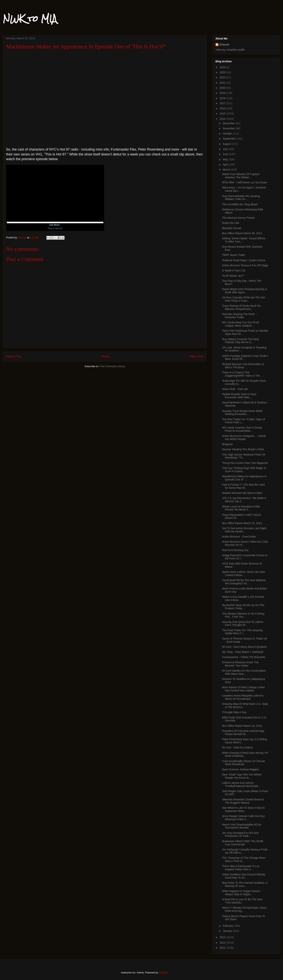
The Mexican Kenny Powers (238, 218)
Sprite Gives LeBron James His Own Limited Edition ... (243, 573)
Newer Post (14, 356)
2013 (223, 937)
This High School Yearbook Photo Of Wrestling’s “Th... (243, 456)
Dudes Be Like (231, 223)
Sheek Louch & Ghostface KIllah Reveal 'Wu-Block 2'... (241, 508)
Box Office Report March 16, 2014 (242, 726)
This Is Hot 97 (55, 228)
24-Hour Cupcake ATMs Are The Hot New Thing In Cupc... (243, 299)
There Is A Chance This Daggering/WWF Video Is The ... (242, 374)
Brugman (227, 444)
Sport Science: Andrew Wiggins (240, 769)
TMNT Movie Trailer (234, 255)
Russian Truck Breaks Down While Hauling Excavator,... (242, 413)
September (229, 139)
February (228, 926)
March (227, 170)
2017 (223, 103)
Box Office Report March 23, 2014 (242, 523)
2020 (223, 88)
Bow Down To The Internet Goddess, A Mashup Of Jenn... (245, 884)
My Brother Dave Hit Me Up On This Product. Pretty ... (243, 607)
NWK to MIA (30, 19)
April (226, 164)
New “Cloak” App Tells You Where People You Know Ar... (242, 776)
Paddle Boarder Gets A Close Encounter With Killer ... (239, 396)
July (225, 149)
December (229, 123)
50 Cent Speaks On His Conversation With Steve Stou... (244, 672)
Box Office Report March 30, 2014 (242, 233)
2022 (223, 77)
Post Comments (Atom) (112, 366)
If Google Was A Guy (234, 712)
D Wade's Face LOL (234, 270)
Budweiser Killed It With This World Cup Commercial (243, 843)
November (229, 128)
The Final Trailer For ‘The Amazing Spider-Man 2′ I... (242, 632)
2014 (223, 119)
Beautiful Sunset (232, 228)
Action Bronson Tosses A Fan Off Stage (245, 265)
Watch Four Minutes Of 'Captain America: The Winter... (241, 176)
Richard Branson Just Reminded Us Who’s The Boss (243, 366)
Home (105, 356)
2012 (223, 943)
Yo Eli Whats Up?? (233, 276)
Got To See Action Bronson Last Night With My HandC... (244, 530)
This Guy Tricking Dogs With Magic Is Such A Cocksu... (244, 470)
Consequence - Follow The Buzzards (244, 657)
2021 (223, 83)
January (228, 931)
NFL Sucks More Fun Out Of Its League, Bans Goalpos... (241, 324)
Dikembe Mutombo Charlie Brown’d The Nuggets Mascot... (243, 801)
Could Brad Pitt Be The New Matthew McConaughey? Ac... (244, 582)
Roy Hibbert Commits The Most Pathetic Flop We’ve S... (240, 341)
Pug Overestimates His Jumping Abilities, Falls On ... (241, 198)
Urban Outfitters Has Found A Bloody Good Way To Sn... (244, 876)
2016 (223, 108)
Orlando (224, 45)
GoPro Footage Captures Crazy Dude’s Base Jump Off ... (245, 357)
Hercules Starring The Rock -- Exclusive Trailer (240, 316)
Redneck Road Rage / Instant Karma (244, 260)
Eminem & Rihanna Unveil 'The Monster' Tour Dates (240, 664)
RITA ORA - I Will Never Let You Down (245, 182)
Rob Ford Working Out (235, 550)
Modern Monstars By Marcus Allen (242, 493)
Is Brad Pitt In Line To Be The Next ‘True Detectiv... (242, 901)
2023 (223, 72)
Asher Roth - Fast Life (235, 389)
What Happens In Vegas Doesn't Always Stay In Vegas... (241, 893)
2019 (223, 93)
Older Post (196, 356)
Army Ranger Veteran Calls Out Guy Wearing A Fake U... (243, 818)
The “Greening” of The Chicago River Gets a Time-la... (244, 859)
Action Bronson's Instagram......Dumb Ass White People (244, 437)
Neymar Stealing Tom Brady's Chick (243, 449)
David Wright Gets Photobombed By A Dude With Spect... (244, 291)
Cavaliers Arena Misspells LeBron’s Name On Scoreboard (243, 697)
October (228, 134)
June (226, 154)
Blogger (163, 973)
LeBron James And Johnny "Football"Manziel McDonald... (241, 784)
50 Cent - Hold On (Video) (237, 748)
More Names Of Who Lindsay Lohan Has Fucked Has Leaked (243, 689)
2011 (223, 948)
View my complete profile (230, 50)
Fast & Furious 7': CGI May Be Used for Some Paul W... (243, 486)
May (225, 159)
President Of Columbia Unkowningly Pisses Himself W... (243, 732)
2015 (223, 114)
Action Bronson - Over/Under (239, 537)
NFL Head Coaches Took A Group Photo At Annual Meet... (242, 429)
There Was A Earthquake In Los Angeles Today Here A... (241, 868)
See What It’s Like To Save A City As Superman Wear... (243, 809)
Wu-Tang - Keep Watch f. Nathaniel (243, 652)
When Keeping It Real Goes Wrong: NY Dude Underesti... (245, 754)
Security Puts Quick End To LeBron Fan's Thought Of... (243, 624)
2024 (223, 67)
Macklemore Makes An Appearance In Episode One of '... (244, 478)
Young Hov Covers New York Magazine (245, 463)
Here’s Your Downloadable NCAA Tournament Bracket (242, 826)
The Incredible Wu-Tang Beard (240, 204)
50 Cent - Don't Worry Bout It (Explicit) (244, 647)
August (227, 144)
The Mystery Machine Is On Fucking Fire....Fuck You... (243, 615)
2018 (223, 98)
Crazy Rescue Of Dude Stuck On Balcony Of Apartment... (241, 307)
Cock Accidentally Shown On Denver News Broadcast (244, 763)
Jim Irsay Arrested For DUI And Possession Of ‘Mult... (240, 834)
